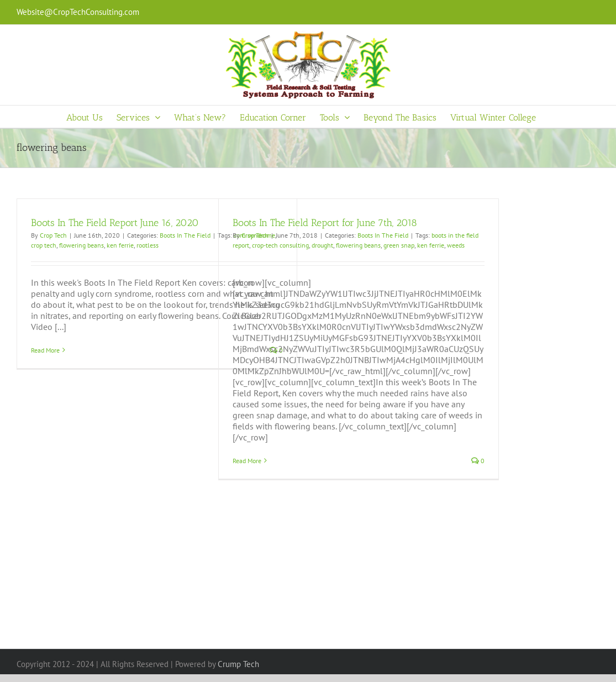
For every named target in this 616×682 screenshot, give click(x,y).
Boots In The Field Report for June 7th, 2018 (325, 223)
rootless (148, 245)
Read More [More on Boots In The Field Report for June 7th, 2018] (247, 461)
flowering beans (81, 245)
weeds (456, 245)
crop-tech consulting (280, 245)
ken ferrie (120, 245)
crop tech (44, 245)
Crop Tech (53, 235)
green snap (399, 245)
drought (322, 245)
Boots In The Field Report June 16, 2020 (115, 223)
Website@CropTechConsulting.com (78, 12)
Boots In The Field (185, 235)
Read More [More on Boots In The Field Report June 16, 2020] (45, 350)
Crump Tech (238, 664)
